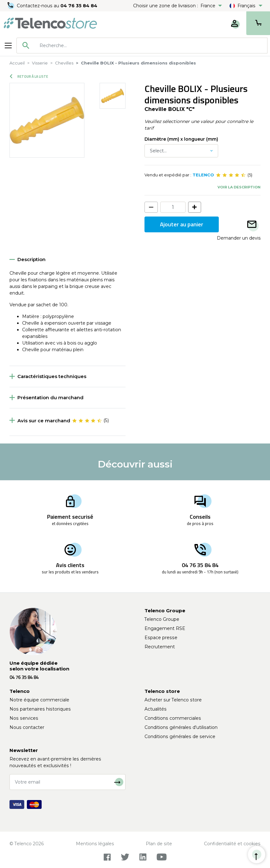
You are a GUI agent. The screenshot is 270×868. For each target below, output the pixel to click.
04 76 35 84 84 (79, 6)
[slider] (231, 175)
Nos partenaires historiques (40, 709)
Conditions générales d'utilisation (181, 727)
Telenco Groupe (162, 619)
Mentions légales (95, 844)
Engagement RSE (165, 628)
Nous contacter (27, 727)
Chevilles (64, 63)
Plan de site (159, 844)
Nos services (24, 718)
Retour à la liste (29, 76)
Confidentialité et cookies (232, 844)
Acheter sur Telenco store (173, 700)
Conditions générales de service (180, 737)
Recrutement (160, 647)
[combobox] (142, 46)
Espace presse (161, 638)
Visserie (40, 63)
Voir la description (239, 187)
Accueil (17, 63)
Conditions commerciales (173, 718)
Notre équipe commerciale (39, 700)
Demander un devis (239, 238)
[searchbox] (151, 46)
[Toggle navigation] (8, 46)
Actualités (156, 709)
